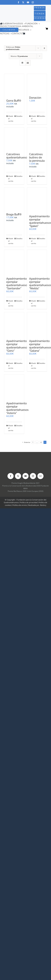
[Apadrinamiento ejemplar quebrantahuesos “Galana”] (37, 324)
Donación (35, 98)
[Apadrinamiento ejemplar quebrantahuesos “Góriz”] (14, 324)
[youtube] (28, 2)
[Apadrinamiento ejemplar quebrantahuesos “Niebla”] (37, 262)
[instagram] (33, 2)
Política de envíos (20, 505)
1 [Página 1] (33, 442)
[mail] (40, 476)
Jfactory (43, 505)
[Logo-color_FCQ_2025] (9, 11)
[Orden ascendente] (44, 48)
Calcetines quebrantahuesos (17, 156)
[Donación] (37, 84)
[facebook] (18, 2)
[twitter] (23, 2)
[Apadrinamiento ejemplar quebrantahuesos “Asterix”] (14, 387)
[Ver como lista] (28, 63)
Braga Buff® (14, 214)
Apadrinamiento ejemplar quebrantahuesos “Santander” (17, 284)
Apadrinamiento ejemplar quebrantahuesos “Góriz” (17, 346)
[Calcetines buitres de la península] (37, 139)
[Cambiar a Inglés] (30, 34)
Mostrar (19, 56)
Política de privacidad (29, 502)
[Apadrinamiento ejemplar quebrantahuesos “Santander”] (14, 262)
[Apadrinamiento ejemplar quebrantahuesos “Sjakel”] (37, 200)
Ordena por (13, 48)
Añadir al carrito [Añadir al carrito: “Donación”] (34, 119)
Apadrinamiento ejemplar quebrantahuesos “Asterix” (17, 408)
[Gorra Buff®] (14, 85)
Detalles (19, 116)
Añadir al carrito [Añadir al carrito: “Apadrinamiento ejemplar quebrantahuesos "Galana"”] (34, 366)
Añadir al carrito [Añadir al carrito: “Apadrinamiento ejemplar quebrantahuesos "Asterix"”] (11, 428)
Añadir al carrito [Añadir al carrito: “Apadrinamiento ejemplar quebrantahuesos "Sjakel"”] (34, 241)
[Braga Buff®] (14, 199)
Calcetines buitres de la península (37, 157)
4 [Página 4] (41, 442)
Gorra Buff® (14, 101)
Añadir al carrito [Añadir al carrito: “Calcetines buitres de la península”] (34, 179)
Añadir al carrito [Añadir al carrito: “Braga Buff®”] (11, 241)
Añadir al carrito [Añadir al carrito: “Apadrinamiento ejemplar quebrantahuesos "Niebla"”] (34, 303)
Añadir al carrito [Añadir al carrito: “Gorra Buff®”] (11, 119)
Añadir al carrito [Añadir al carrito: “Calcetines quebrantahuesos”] (11, 179)
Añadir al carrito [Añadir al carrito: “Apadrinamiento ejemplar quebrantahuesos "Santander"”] (11, 303)
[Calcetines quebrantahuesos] (14, 139)
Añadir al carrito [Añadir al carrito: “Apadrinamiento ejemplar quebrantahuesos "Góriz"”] (11, 366)
